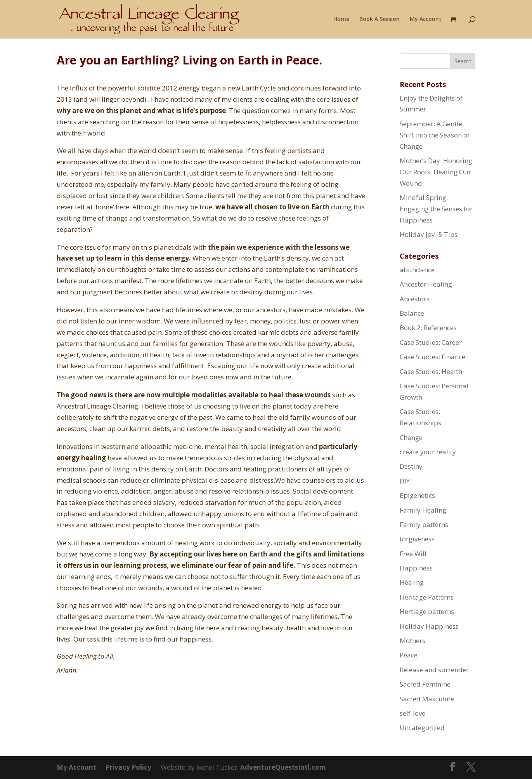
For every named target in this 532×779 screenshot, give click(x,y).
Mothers (412, 641)
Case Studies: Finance (432, 357)
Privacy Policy (128, 767)
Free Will (413, 554)
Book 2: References (428, 328)
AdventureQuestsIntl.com (283, 767)
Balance (412, 313)
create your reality (428, 452)
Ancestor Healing (426, 284)
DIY (405, 481)
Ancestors (415, 299)
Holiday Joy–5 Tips (429, 234)
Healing (412, 582)
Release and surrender (434, 670)
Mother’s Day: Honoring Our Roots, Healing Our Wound (436, 172)
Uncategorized (422, 728)
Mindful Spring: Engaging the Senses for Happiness (436, 209)
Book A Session (380, 19)
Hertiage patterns (427, 611)
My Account (426, 19)
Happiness (416, 568)
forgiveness (417, 539)
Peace (409, 655)
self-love (412, 713)
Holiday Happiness (429, 626)
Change (411, 437)
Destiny (411, 466)
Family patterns (424, 524)
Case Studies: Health (431, 371)
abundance (417, 270)
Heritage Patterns (427, 597)
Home (341, 19)
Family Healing (423, 510)
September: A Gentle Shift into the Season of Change (435, 135)
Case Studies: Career (431, 342)
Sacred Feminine (425, 684)
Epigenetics (417, 495)
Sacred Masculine (427, 699)
